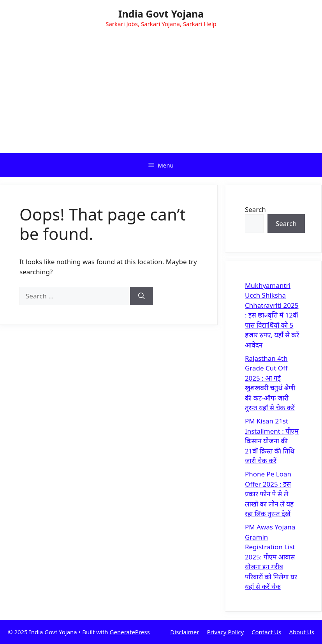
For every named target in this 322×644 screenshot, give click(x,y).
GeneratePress (130, 632)
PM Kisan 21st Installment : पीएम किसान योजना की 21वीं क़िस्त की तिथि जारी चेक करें (272, 441)
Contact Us (266, 632)
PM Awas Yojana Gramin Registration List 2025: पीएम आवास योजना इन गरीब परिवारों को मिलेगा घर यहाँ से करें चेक (271, 557)
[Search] (142, 296)
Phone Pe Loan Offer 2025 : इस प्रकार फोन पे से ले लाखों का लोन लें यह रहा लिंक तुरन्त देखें (269, 494)
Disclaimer (185, 632)
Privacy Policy (225, 632)
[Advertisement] (161, 95)
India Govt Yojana (161, 14)
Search (255, 209)
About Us (302, 632)
